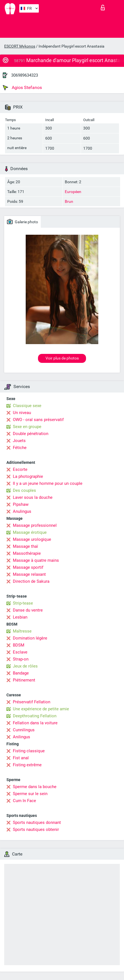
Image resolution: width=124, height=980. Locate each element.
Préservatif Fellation (32, 702)
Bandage (21, 673)
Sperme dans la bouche (35, 787)
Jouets (19, 441)
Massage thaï (25, 546)
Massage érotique (30, 532)
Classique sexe (27, 406)
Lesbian (20, 617)
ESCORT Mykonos (20, 46)
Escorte (20, 469)
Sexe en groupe (27, 427)
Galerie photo (22, 222)
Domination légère (30, 638)
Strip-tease (23, 603)
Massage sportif (28, 567)
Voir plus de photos (62, 358)
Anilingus (22, 737)
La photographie (28, 476)
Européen (73, 192)
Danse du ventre (28, 610)
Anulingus (22, 511)
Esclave (20, 652)
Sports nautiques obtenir (36, 829)
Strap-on (21, 659)
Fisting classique (29, 751)
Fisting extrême (27, 765)
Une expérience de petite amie (41, 709)
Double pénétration (31, 434)
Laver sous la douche (33, 497)
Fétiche (20, 448)
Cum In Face (24, 801)
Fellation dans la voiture (35, 723)
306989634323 (25, 75)
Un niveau (22, 413)
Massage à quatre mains (36, 560)
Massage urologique (32, 539)
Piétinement (24, 680)
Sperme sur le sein (30, 794)
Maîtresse (22, 631)
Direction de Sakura (31, 581)
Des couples (24, 490)
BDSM (19, 645)
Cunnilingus (24, 730)
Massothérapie (27, 553)
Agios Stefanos (22, 88)
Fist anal (21, 758)
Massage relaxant (29, 574)
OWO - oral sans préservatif (38, 420)
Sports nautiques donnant (37, 822)
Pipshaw (21, 504)
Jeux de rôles (25, 666)
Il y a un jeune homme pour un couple (48, 483)
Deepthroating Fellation (35, 716)
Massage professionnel (35, 525)
